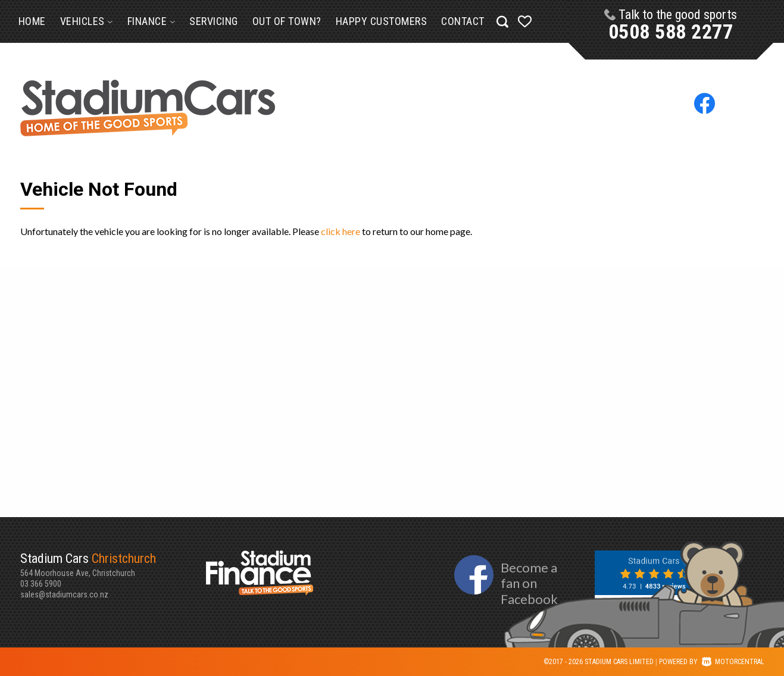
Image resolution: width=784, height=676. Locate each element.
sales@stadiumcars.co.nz (64, 594)
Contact (463, 21)
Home (32, 21)
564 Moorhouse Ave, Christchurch (113, 564)
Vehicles (87, 21)
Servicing (214, 21)
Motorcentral (733, 662)
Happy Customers (382, 21)
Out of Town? (287, 21)
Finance (152, 21)
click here (341, 231)
